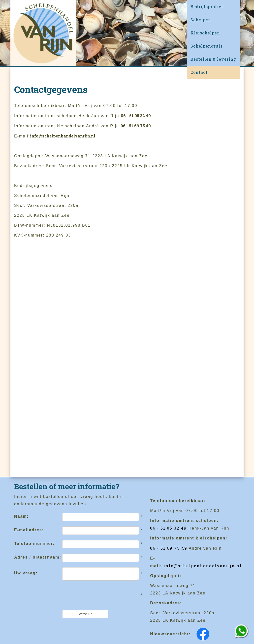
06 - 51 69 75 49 (136, 126)
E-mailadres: (29, 530)
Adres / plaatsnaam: (38, 557)
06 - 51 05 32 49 (136, 116)
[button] (213, 20)
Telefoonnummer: (34, 544)
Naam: (21, 516)
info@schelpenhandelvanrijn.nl (63, 136)
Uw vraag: (26, 573)
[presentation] (100, 595)
